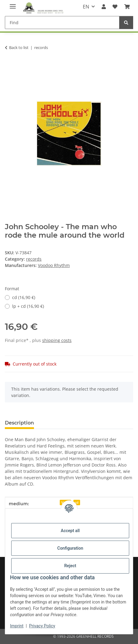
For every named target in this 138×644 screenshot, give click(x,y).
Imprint (17, 626)
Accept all (70, 531)
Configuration (70, 548)
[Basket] (127, 7)
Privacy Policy (42, 626)
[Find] (62, 23)
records (34, 259)
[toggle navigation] (13, 4)
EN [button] (86, 7)
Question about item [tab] (70, 423)
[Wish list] (115, 7)
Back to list (19, 47)
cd (77, 503)
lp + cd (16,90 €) (28, 306)
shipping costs (57, 340)
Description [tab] (19, 423)
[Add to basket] (10, 67)
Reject (70, 566)
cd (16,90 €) (24, 297)
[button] (104, 7)
